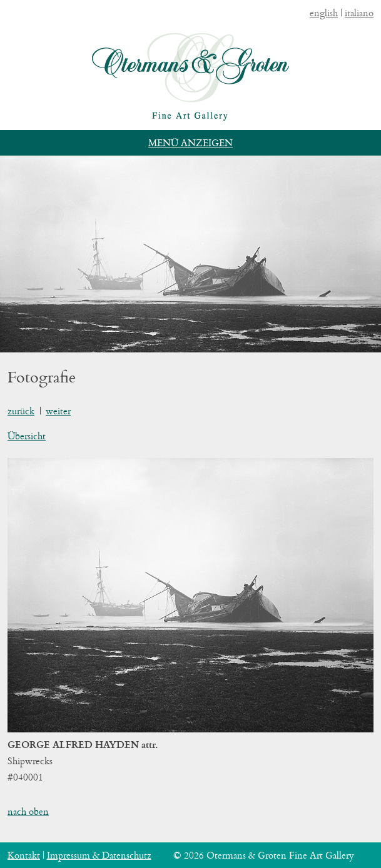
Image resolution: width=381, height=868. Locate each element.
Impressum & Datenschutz (99, 855)
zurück (21, 411)
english (324, 13)
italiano (359, 13)
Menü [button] (163, 143)
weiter (58, 411)
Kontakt (24, 855)
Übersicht (27, 436)
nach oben (28, 811)
